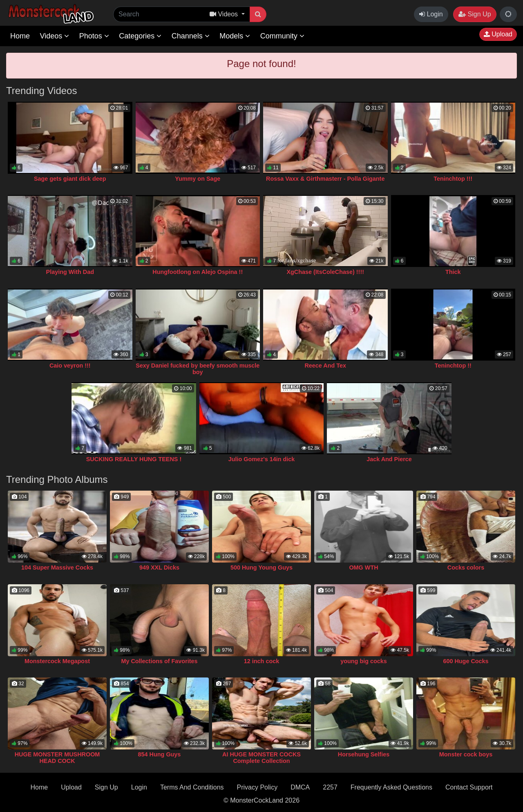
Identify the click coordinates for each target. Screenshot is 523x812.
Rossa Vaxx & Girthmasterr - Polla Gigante (325, 179)
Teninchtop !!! (453, 179)
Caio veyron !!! (70, 366)
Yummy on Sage (198, 179)
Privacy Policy (257, 787)
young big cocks (364, 661)
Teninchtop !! (453, 366)
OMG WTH (363, 568)
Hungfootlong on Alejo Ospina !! (198, 272)
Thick (453, 272)
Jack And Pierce (389, 459)
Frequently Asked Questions (391, 787)
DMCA (300, 787)
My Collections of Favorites (159, 661)
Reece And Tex (325, 366)
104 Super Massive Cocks (57, 568)
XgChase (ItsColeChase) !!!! (325, 272)
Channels (191, 36)
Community (282, 36)
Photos (94, 36)
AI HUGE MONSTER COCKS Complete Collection (261, 758)
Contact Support (469, 787)
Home (20, 36)
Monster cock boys (466, 754)
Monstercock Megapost (57, 661)
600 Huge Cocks (466, 661)
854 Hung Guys (160, 754)
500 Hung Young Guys (261, 568)
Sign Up (475, 14)
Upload (498, 34)
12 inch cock (261, 661)
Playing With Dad (70, 272)
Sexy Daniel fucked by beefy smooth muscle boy (198, 369)
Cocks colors (466, 568)
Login (431, 14)
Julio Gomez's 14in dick (262, 459)
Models (235, 36)
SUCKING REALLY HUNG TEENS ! (134, 459)
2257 (330, 787)
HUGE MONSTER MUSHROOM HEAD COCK (57, 758)
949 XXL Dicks (159, 568)
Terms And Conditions (192, 787)
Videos (54, 36)
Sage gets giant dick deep (70, 179)
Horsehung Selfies (364, 754)
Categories (140, 36)
